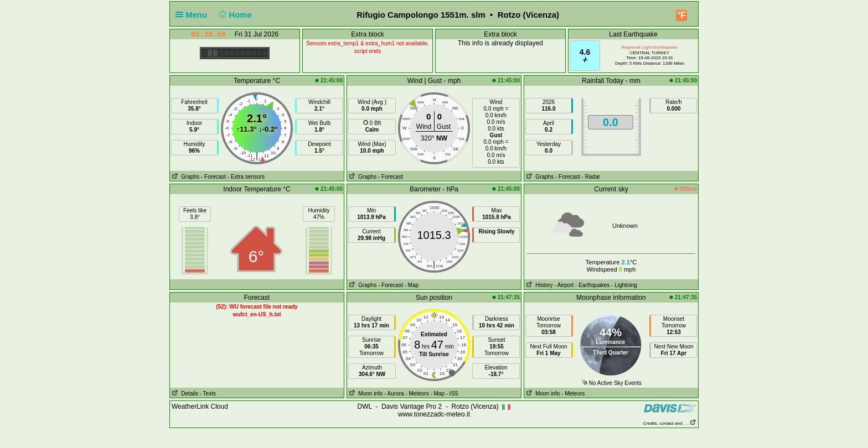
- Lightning (624, 285)
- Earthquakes (592, 285)
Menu (194, 15)
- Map (412, 285)
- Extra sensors (246, 177)
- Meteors (417, 394)
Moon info (365, 394)
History (538, 285)
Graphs (185, 177)
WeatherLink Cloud (200, 407)
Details (184, 394)
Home (234, 15)
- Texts (208, 394)
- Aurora (394, 394)
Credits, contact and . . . (670, 423)
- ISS (452, 394)
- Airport (564, 285)
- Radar (591, 177)
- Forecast (213, 177)
